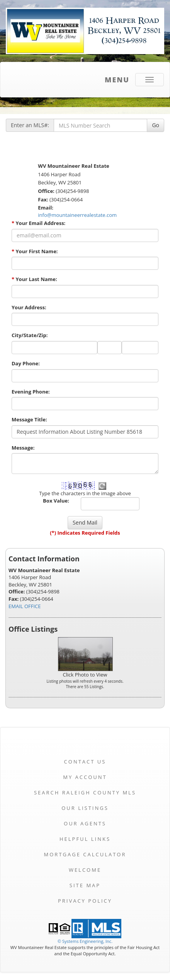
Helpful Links (85, 839)
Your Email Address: (38, 223)
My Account (85, 777)
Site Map (85, 885)
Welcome (85, 870)
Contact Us (85, 762)
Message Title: (29, 419)
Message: (23, 448)
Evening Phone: (31, 392)
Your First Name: (35, 251)
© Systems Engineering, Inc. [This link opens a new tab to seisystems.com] (85, 941)
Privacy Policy (85, 901)
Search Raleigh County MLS (85, 793)
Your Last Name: (34, 279)
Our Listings (85, 808)
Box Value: (56, 501)
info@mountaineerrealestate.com (77, 215)
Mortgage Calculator (85, 854)
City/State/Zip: (30, 335)
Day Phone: (26, 363)
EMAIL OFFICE (25, 606)
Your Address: (29, 307)
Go (156, 125)
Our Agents (85, 823)
